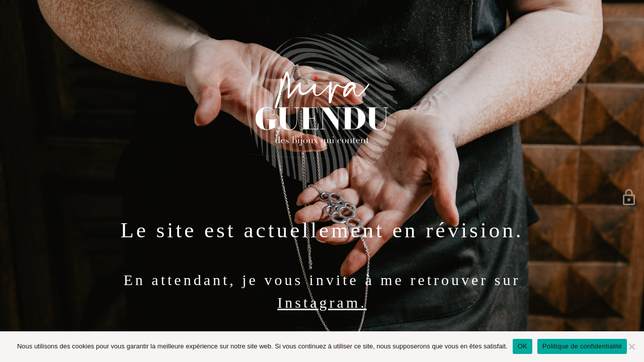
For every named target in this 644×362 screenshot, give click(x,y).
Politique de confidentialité (582, 346)
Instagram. (322, 302)
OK (522, 346)
